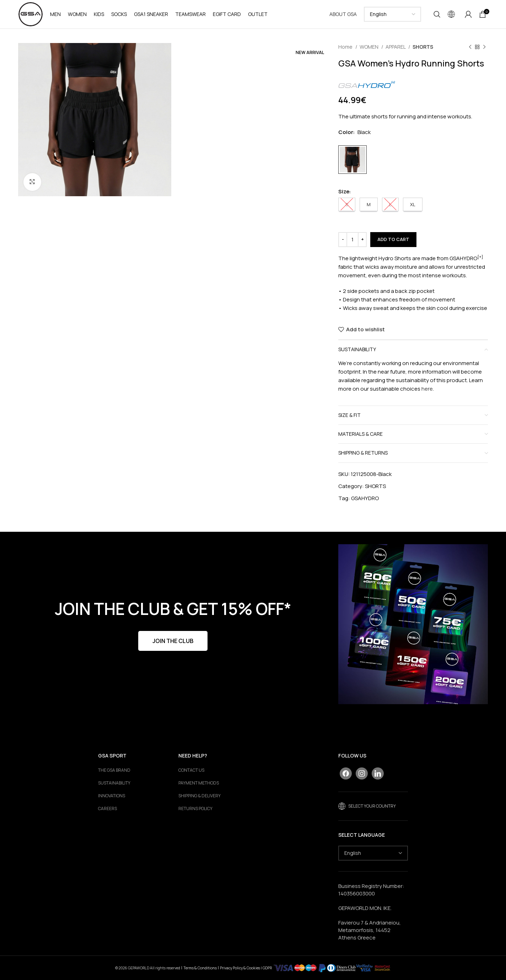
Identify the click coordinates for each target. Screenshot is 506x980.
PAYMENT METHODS (199, 783)
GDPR (267, 968)
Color (346, 132)
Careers (107, 809)
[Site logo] (31, 14)
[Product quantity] (352, 240)
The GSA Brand (114, 770)
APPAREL (396, 47)
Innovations (112, 796)
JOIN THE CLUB (173, 641)
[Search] (437, 14)
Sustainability (114, 783)
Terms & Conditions (200, 968)
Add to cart (393, 239)
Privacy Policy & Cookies (240, 968)
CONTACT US (191, 770)
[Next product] (484, 47)
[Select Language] (392, 14)
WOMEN (370, 47)
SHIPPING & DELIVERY (200, 796)
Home (346, 47)
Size (344, 191)
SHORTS (423, 47)
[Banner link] (413, 624)
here (427, 389)
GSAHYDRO (365, 498)
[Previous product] (470, 47)
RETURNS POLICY (195, 809)
